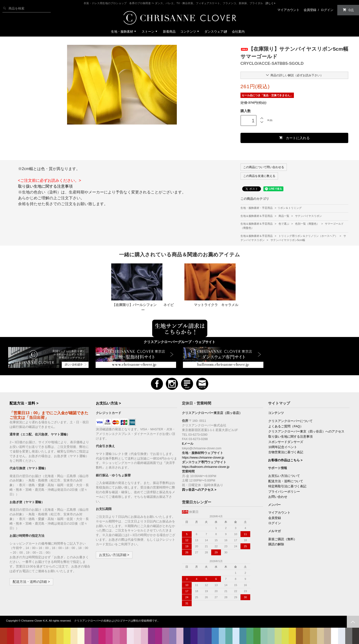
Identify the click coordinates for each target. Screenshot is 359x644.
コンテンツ (190, 32)
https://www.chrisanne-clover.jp (203, 458)
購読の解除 (276, 544)
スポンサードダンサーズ (286, 442)
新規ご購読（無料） (283, 539)
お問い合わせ (278, 497)
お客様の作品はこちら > (285, 460)
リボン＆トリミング (290, 208)
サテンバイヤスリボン (309, 216)
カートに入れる (294, 138)
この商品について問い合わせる (264, 167)
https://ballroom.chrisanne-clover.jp (206, 467)
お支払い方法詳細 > (114, 555)
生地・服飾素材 (124, 32)
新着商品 (169, 32)
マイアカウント (288, 10)
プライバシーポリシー (284, 492)
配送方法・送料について (286, 481)
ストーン (150, 32)
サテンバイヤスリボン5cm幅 (288, 240)
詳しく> (270, 3)
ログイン (327, 10)
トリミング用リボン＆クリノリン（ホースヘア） (308, 236)
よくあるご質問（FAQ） (286, 426)
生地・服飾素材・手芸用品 (257, 208)
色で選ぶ (284, 224)
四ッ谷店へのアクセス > (199, 490)
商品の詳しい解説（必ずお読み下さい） (294, 75)
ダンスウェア (216, 32)
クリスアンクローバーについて (290, 421)
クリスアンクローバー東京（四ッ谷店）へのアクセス (306, 432)
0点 (348, 10)
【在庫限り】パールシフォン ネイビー (143, 307)
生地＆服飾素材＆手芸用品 (257, 216)
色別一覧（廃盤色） (308, 224)
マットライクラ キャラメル (216, 305)
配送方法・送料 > (24, 403)
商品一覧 (284, 216)
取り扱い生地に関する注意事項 (45, 186)
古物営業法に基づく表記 (286, 452)
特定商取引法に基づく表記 (287, 486)
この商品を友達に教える (259, 176)
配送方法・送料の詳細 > (31, 582)
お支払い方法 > (108, 403)
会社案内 (238, 32)
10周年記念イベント (283, 447)
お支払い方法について (284, 476)
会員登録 (310, 10)
